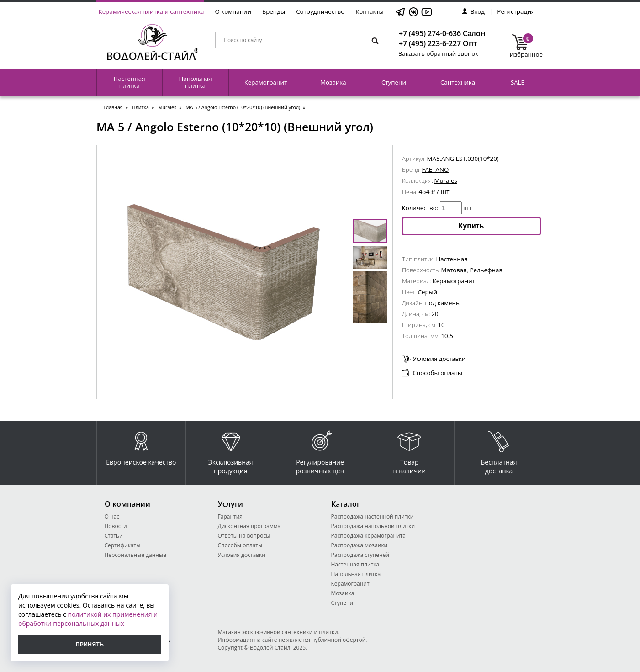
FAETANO (436, 169)
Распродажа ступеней (360, 555)
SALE (518, 82)
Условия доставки (439, 359)
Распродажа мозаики (360, 545)
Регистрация (516, 11)
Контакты (370, 11)
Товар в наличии (410, 450)
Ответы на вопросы (244, 536)
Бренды (274, 11)
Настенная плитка (130, 82)
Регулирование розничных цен (320, 450)
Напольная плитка (195, 82)
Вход (473, 11)
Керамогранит (266, 82)
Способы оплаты (438, 373)
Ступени (394, 82)
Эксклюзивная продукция (231, 450)
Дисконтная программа (249, 526)
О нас (112, 516)
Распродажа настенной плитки (373, 516)
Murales (167, 107)
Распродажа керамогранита (369, 536)
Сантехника (458, 82)
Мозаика (333, 82)
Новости (116, 526)
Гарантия (230, 516)
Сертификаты (123, 545)
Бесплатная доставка (499, 450)
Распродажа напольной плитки (373, 526)
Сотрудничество (320, 11)
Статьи (114, 536)
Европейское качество (141, 446)
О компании (233, 11)
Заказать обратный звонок (439, 53)
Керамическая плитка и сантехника (151, 11)
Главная (113, 107)
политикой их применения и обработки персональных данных (88, 619)
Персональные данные (135, 555)
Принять (90, 645)
